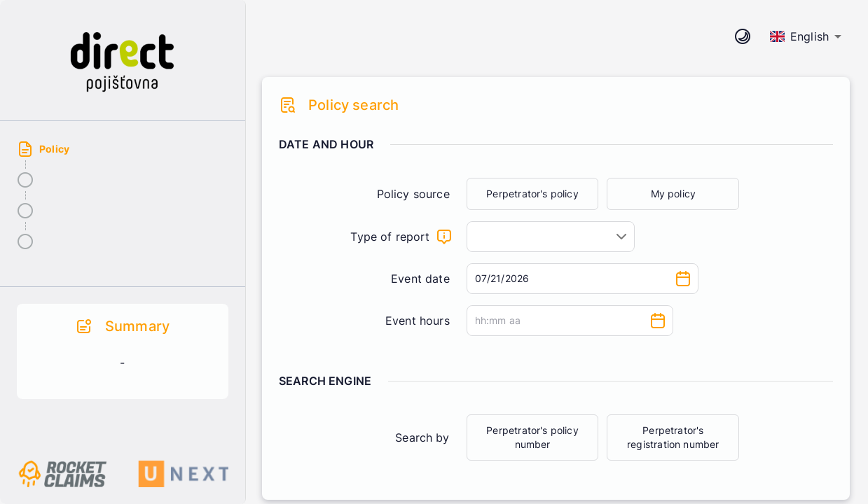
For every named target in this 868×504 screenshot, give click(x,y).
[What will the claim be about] (444, 237)
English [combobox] (799, 36)
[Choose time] (658, 321)
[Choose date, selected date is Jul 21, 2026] (683, 279)
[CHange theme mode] (743, 36)
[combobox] (551, 237)
